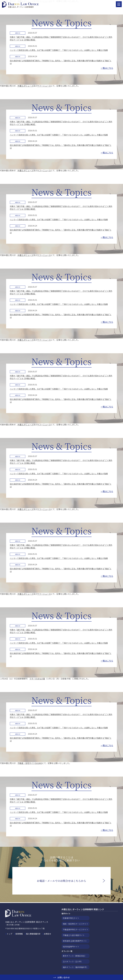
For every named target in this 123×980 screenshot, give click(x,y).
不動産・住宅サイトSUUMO (30, 763)
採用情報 (19, 934)
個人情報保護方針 (33, 934)
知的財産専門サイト (71, 947)
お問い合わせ (64, 977)
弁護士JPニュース (25, 86)
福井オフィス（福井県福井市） (76, 967)
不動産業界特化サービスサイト (76, 929)
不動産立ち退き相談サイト (74, 935)
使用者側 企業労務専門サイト (75, 941)
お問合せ (47, 934)
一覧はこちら (107, 68)
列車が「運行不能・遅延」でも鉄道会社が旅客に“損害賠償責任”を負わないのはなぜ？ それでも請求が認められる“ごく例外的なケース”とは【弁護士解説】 (61, 38)
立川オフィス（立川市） (73, 961)
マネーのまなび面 (37, 679)
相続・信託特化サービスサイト (76, 924)
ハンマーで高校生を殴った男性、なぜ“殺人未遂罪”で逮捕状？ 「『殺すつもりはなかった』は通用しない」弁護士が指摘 (59, 50)
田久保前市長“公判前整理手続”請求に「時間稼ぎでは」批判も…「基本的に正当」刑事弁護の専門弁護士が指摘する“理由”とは (61, 62)
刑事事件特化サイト (71, 918)
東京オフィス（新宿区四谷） (75, 956)
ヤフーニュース (44, 86)
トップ (9, 934)
